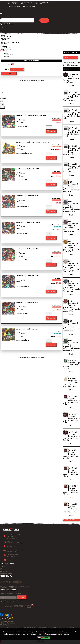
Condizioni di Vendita (6, 573)
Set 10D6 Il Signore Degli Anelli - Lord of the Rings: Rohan (71, 419)
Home (3, 36)
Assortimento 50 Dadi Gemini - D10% (28, 222)
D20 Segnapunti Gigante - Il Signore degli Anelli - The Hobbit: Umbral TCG (71, 326)
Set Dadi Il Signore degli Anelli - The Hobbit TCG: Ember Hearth (71, 132)
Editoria (3, 41)
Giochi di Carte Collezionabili (10, 42)
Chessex (21, 123)
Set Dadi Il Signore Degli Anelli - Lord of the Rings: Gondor (71, 436)
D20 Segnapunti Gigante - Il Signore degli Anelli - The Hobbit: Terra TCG (71, 187)
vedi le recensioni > (5, 625)
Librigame (4, 40)
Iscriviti (22, 597)
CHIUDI (40, 640)
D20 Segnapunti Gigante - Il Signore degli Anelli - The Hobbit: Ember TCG (71, 306)
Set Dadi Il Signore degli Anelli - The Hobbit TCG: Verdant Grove (71, 168)
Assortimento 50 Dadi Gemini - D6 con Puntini (31, 115)
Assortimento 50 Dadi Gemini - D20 (27, 169)
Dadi (2, 45)
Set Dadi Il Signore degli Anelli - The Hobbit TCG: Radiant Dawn (71, 96)
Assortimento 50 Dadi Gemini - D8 (27, 276)
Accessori (4, 46)
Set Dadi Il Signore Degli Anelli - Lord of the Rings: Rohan (71, 401)
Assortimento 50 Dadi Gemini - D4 (27, 329)
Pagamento (3, 572)
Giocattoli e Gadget (7, 48)
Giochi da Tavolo (6, 37)
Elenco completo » (70, 520)
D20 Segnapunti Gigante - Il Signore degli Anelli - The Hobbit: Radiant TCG (71, 266)
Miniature (4, 44)
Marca (7, 69)
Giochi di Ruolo (5, 38)
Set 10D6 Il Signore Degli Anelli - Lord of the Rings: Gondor (71, 454)
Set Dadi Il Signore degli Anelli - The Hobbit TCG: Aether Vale (71, 114)
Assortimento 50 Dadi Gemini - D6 (27, 302)
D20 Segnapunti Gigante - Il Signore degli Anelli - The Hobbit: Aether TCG (71, 286)
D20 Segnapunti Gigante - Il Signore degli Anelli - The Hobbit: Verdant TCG (71, 346)
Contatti (3, 567)
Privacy (73, 634)
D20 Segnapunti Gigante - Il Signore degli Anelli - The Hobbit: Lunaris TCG (71, 227)
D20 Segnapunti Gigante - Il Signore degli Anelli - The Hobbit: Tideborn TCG (71, 207)
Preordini (68, 69)
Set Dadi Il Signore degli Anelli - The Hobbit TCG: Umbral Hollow (71, 150)
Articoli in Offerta (6, 49)
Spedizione (3, 570)
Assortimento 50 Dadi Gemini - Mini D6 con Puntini (32, 142)
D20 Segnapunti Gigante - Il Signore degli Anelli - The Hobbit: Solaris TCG (71, 247)
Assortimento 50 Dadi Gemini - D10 (27, 249)
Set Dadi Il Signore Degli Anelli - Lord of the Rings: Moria (71, 472)
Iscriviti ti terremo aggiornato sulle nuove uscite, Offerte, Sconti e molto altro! (13, 601)
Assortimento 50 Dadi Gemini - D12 (27, 195)
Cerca (7, 64)
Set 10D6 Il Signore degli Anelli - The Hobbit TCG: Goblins (71, 365)
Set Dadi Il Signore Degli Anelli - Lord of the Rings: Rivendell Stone (71, 508)
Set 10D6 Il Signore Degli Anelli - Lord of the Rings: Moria (71, 490)
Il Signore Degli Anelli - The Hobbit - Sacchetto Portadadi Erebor (71, 383)
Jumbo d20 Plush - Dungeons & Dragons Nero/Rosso (71, 79)
